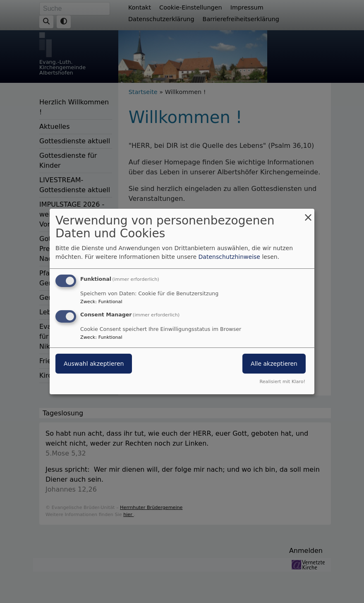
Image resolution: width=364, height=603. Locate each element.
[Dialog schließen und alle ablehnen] (308, 214)
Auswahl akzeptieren (94, 364)
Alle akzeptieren (274, 364)
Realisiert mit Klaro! (282, 382)
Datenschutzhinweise (229, 257)
